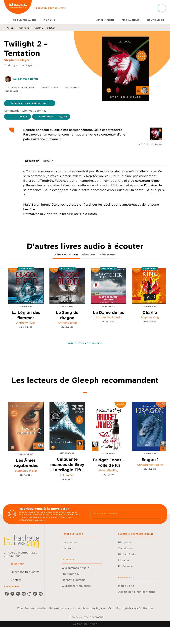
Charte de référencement (86, 617)
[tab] (7, 20)
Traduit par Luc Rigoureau (22, 65)
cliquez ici (40, 520)
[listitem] (7, 594)
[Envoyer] (158, 514)
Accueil (10, 28)
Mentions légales (94, 608)
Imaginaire (24, 28)
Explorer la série (149, 144)
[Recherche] (162, 8)
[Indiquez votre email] (122, 514)
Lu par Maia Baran (26, 79)
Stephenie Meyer (17, 60)
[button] (30, 103)
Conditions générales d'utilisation (130, 608)
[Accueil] (18, 8)
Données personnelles (32, 608)
